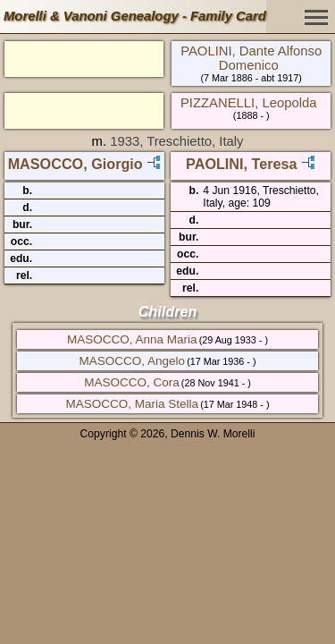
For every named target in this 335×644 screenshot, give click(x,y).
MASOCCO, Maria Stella (132, 404)
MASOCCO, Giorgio (75, 164)
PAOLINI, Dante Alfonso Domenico (251, 58)
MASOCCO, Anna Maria (132, 339)
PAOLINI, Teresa (241, 164)
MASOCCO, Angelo (132, 361)
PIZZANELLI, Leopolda (249, 103)
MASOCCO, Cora (132, 382)
